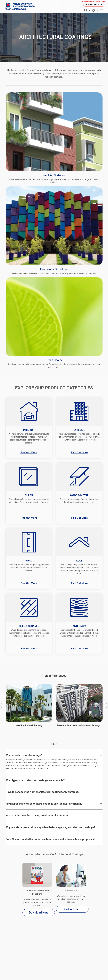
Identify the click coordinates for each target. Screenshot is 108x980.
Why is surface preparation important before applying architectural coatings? (50, 827)
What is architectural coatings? (24, 755)
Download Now (39, 913)
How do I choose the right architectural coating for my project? (42, 792)
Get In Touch (72, 909)
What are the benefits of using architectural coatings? (37, 815)
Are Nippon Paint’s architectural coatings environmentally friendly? (45, 804)
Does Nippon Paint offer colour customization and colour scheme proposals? (50, 839)
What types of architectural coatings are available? (35, 780)
